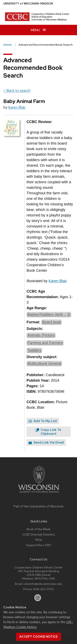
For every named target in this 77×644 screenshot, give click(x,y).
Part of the (39, 506)
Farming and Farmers (45, 343)
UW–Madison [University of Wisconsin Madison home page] (28, 4)
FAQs (39, 540)
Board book (52, 322)
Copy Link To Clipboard (48, 432)
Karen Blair (17, 107)
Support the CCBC (39, 545)
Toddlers (34, 350)
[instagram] (38, 598)
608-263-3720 (44, 589)
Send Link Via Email (46, 442)
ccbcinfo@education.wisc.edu (43, 584)
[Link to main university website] (39, 493)
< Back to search (17, 90)
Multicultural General (44, 363)
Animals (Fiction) (41, 335)
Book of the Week (39, 529)
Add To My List (43, 421)
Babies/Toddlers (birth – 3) (49, 315)
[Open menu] (38, 30)
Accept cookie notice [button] (38, 637)
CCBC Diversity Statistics (39, 534)
